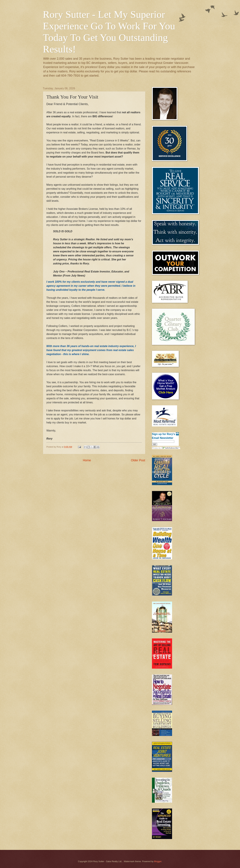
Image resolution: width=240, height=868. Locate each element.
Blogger (158, 861)
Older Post (138, 460)
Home (87, 460)
